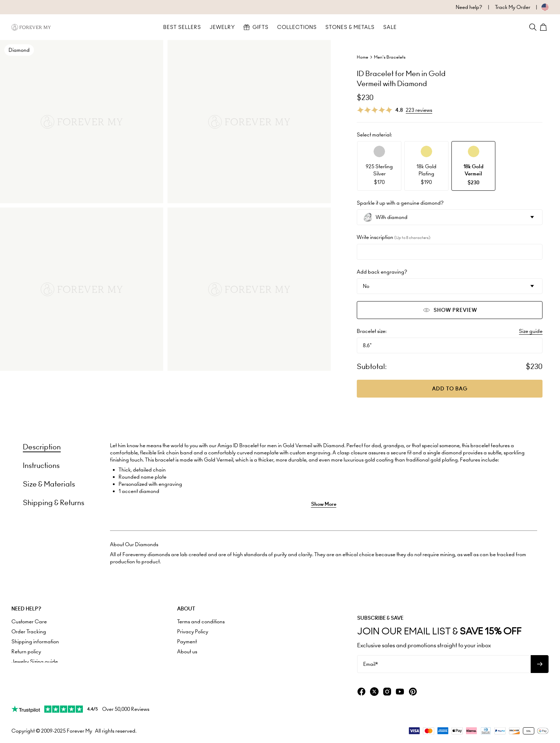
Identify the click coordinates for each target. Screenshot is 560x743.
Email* (371, 664)
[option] (379, 166)
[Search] (533, 27)
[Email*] (444, 664)
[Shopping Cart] (544, 27)
